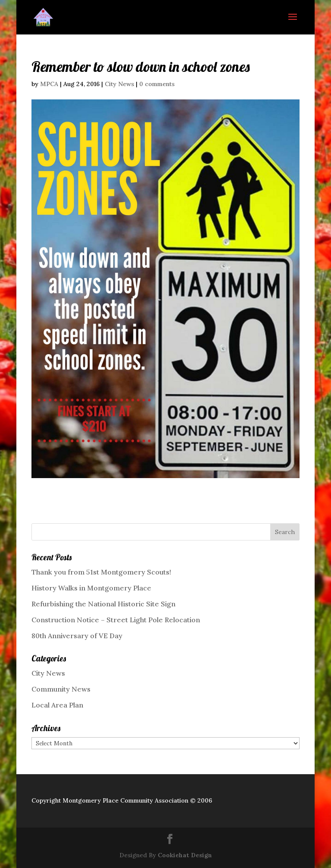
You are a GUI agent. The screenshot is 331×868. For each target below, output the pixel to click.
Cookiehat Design (185, 855)
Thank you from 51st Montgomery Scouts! (101, 572)
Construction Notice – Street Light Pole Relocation (116, 620)
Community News (61, 689)
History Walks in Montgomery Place (91, 588)
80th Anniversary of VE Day (77, 636)
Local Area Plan (57, 705)
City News (119, 84)
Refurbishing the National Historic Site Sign (103, 604)
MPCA (49, 84)
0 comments (157, 84)
